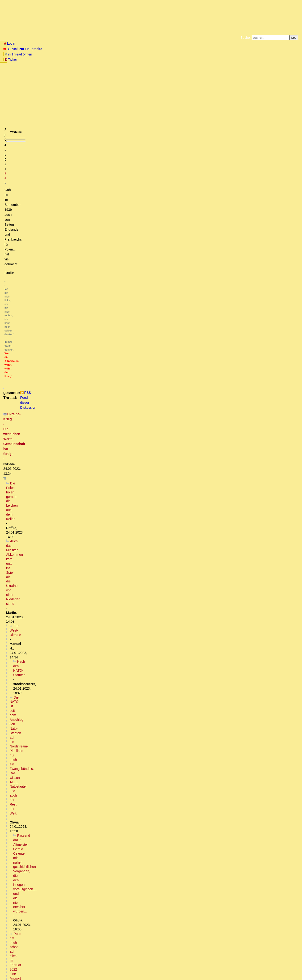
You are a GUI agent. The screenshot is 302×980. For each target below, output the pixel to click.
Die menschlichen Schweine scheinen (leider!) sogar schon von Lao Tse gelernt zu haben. (95, 375)
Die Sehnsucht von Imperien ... (45, 210)
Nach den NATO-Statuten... (37, 157)
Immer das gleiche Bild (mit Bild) (50, 620)
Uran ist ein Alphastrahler (46, 794)
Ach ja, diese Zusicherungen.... (38, 241)
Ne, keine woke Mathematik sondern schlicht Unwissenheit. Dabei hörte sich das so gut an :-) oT (90, 495)
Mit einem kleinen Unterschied (42, 335)
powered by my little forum (151, 974)
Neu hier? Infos (15, 38)
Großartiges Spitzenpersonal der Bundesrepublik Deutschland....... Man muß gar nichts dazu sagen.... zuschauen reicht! (104, 509)
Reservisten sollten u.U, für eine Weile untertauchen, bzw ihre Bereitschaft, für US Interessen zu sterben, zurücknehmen (112, 549)
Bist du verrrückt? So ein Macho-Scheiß (49, 259)
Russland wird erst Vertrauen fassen (40, 214)
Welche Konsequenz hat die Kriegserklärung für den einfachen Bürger (71, 839)
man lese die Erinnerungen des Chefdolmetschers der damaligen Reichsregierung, (83, 888)
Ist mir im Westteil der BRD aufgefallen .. (47, 478)
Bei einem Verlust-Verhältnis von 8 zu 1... (44, 219)
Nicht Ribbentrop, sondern (33, 763)
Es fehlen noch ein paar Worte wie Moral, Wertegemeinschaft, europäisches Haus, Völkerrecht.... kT (87, 727)
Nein (26, 785)
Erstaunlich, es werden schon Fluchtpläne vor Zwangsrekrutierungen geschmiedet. (87, 370)
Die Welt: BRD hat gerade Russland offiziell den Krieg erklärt (55, 825)
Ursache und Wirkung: (48, 865)
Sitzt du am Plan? (34, 357)
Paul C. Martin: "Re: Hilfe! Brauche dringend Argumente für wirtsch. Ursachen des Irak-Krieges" (105, 406)
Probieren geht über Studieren (42, 263)
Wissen (39, 38)
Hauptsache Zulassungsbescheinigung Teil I (49, 420)
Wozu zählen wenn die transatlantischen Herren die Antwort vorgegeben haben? (76, 353)
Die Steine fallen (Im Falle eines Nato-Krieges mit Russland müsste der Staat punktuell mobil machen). (96, 540)
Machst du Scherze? (46, 562)
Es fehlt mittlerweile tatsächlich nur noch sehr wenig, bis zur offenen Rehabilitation (80, 759)
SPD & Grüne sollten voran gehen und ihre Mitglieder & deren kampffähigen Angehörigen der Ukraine (111, 594)
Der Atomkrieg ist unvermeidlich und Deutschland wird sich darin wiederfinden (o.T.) (71, 799)
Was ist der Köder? (31, 446)
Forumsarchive (147, 38)
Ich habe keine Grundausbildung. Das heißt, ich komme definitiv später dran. (90, 567)
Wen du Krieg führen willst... (56, 388)
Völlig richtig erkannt (31, 834)
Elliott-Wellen (62, 38)
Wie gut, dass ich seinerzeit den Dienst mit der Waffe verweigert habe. (78, 558)
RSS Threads (29, 967)
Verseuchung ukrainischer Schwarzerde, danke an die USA (78, 415)
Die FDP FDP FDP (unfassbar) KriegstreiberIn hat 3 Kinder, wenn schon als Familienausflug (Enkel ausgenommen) (101, 268)
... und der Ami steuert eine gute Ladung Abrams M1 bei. (55, 339)
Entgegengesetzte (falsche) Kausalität (45, 817)
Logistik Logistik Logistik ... (42, 665)
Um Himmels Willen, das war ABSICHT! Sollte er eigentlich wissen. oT (71, 469)
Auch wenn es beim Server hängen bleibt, (44, 250)
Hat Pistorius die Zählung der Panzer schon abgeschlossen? (58, 348)
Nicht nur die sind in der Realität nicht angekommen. (55, 656)
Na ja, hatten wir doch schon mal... (43, 812)
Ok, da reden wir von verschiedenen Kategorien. (60, 687)
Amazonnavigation (197, 59)
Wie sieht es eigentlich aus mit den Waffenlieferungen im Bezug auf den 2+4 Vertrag (84, 883)
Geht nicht (18, 277)
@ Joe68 (84, 79)
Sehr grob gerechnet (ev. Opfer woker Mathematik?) (55, 491)
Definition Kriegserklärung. (39, 901)
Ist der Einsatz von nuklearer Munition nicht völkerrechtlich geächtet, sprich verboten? (82, 781)
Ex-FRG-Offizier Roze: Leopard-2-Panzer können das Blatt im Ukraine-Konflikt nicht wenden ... (83, 643)
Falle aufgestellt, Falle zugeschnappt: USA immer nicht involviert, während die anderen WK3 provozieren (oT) (100, 433)
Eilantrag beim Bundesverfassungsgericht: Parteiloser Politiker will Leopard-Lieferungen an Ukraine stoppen (95, 928)
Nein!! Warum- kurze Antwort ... (37, 821)
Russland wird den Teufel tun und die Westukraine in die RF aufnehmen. (73, 201)
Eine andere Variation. (37, 451)
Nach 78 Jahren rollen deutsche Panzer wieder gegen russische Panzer (63, 313)
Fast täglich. (42, 700)
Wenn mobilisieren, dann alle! (49, 602)
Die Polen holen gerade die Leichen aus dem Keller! (48, 143)
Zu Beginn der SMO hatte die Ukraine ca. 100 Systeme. (77, 705)
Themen (85, 38)
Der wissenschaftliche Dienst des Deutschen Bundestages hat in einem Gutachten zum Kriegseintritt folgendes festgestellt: (104, 924)
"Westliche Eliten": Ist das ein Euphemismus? (47, 504)
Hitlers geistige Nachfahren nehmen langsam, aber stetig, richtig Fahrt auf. (78, 750)
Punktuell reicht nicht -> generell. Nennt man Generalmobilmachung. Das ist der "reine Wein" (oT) (95, 544)
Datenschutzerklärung (206, 55)
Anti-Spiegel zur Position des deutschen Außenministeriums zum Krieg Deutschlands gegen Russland (88, 830)
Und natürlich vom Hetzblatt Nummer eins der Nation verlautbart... (62, 317)
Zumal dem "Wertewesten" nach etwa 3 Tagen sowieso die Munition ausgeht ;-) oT (80, 629)
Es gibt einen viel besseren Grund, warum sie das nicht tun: (69, 669)
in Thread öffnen (58, 49)
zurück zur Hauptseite (23, 49)
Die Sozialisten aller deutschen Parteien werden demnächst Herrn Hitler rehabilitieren (80, 732)
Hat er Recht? (24, 772)
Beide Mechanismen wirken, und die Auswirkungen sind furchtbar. (73, 790)
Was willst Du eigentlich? (57, 709)
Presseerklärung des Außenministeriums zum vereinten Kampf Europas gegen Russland (75, 723)
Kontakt (44, 967)
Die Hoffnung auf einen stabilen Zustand (53, 197)
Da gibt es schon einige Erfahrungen (40, 299)
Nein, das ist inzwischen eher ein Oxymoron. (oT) (53, 513)
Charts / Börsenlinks (113, 38)
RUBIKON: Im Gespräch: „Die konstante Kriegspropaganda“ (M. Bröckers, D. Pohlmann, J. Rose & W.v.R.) (88, 500)
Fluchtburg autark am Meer (99, 55)
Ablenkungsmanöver (32, 344)
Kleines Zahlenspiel (27, 950)
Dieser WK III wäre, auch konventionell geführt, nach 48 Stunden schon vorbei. (75, 625)
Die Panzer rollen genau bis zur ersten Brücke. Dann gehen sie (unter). (66, 473)
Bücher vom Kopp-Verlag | (174, 55)
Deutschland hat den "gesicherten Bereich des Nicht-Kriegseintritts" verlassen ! (68, 919)
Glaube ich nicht (38, 754)
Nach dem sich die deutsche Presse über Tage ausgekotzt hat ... (67, 330)
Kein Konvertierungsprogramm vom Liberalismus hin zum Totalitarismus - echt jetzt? (101, 393)
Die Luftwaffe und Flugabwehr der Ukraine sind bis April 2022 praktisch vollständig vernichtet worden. (93, 678)
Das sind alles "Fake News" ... (41, 937)
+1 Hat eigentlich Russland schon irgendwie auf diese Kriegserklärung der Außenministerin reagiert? (99, 852)
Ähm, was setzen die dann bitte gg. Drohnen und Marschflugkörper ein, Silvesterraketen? (87, 683)
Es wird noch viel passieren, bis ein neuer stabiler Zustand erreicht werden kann (79, 192)
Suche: (246, 38)
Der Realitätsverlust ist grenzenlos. (39, 652)
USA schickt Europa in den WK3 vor (36, 915)
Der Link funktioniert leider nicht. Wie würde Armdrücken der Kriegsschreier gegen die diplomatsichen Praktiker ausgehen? (106, 255)
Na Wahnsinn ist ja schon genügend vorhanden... (53, 808)
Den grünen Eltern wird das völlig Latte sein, (59, 611)
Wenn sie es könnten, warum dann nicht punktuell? (66, 674)
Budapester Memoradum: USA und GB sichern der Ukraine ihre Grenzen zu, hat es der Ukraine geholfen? (88, 223)
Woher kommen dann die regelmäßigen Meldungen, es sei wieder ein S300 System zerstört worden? (102, 692)
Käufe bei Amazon (128, 59)
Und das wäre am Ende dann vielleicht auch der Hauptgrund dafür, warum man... (81, 906)
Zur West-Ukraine (27, 152)
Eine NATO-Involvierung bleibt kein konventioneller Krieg (71, 379)
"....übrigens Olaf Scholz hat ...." (33, 246)
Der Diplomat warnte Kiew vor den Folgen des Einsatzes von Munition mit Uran (68, 768)
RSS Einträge (12, 967)
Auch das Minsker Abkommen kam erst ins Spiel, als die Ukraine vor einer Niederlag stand (76, 148)
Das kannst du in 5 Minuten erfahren (50, 843)
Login (9, 43)
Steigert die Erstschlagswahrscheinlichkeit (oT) (58, 634)
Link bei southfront (58, 718)
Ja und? (39, 589)
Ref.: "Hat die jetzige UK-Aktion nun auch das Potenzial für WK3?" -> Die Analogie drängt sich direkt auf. (96, 464)
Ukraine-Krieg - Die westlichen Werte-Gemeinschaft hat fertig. (56, 138)
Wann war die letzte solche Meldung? (58, 696)
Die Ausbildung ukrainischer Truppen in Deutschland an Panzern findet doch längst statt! (81, 933)
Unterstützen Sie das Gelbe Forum (85, 59)
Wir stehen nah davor (48, 411)
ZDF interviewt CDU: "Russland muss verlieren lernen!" (50, 647)
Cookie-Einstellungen (225, 59)
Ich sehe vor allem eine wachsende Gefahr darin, (53, 237)
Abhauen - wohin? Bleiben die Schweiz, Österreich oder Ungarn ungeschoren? (81, 616)
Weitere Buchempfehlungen (161, 59)
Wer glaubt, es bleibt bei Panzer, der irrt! (40, 518)
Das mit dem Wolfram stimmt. (38, 776)
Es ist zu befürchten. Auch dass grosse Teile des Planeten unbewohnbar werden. (73, 803)
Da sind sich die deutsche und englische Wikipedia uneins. (85, 714)
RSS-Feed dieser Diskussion (218, 132)
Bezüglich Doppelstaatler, (49, 607)
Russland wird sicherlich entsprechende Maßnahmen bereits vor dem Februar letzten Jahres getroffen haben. (100, 638)
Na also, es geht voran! (37, 745)
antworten (17, 122)
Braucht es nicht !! (35, 910)
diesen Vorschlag (38, 848)
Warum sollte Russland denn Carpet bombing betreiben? (61, 660)
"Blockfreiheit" (33, 205)
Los (294, 38)
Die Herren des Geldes (49, 384)
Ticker (80, 49)
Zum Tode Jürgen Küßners (136, 55)
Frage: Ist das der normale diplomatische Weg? (54, 879)
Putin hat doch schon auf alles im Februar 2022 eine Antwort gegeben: (65, 179)
